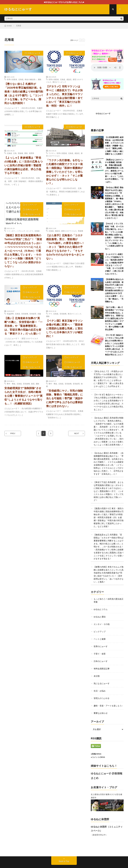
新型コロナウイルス (69, 231)
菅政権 (20, 153)
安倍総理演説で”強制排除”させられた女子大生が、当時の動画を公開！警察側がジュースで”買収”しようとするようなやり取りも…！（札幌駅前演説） (23, 396)
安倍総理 (33, 314)
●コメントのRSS (98, 757)
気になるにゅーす (33, 214)
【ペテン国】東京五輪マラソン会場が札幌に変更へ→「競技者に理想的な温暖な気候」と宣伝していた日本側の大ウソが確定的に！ (64, 328)
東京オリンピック (59, 82)
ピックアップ (31, 205)
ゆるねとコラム (101, 609)
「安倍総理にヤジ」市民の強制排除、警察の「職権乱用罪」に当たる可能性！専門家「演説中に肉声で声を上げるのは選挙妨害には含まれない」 (64, 398)
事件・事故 (11, 384)
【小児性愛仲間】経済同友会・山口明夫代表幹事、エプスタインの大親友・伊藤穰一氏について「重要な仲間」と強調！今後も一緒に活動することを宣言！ (114, 146)
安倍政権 (25, 314)
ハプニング (21, 231)
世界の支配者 (12, 79)
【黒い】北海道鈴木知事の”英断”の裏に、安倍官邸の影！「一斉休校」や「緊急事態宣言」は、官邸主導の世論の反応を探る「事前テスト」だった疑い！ (23, 326)
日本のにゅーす (34, 53)
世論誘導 (10, 314)
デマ (50, 314)
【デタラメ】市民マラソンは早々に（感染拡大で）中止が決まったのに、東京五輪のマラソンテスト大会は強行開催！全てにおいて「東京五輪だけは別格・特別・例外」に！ (64, 96)
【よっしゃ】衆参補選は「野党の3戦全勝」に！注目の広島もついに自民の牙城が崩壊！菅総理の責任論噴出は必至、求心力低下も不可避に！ (24, 165)
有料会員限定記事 (102, 669)
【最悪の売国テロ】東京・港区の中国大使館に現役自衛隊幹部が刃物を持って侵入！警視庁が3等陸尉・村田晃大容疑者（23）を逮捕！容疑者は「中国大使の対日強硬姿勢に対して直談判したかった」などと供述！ (109, 517)
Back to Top (64, 861)
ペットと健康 (100, 639)
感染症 (69, 79)
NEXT (77, 433)
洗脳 (39, 314)
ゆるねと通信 (100, 617)
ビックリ (30, 231)
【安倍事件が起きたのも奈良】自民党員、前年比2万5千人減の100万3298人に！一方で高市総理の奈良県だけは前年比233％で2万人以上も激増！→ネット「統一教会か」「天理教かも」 (114, 290)
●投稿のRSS (96, 754)
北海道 (21, 79)
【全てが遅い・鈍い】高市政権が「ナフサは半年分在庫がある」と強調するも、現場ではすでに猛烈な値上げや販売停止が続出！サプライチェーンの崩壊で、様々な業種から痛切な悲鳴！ (114, 318)
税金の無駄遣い (31, 79)
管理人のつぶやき (102, 698)
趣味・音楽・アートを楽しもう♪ (108, 706)
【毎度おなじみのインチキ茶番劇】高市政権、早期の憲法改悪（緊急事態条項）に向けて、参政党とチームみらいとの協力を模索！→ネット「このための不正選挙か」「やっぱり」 (114, 171)
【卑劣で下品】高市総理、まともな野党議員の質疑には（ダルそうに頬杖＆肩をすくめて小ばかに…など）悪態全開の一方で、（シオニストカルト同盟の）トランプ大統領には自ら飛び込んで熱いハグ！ (109, 491)
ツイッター (11, 231)
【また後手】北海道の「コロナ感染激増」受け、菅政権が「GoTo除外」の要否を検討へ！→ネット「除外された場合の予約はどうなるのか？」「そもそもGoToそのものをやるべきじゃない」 (65, 247)
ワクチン (52, 153)
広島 (15, 153)
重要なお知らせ (101, 713)
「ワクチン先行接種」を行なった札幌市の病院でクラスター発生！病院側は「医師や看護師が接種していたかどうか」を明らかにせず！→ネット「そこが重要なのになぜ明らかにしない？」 (64, 172)
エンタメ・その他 (102, 624)
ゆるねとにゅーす (103, 114)
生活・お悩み (100, 691)
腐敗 (40, 79)
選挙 (26, 153)
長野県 (32, 153)
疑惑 (33, 384)
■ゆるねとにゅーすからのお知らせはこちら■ (64, 2)
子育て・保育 (100, 654)
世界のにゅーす (101, 646)
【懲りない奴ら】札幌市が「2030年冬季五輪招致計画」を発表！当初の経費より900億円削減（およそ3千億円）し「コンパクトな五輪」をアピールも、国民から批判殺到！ (24, 94)
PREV (13, 433)
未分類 (97, 676)
